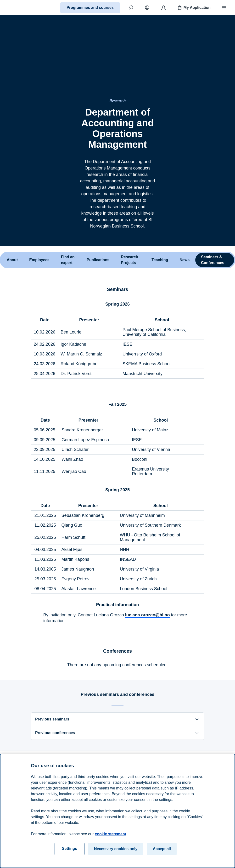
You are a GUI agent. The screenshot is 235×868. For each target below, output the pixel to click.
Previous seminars (117, 719)
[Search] (131, 8)
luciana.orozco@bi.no (148, 615)
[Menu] (224, 8)
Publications (98, 260)
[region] (117, 811)
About (12, 260)
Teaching (160, 260)
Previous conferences (117, 733)
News (185, 260)
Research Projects (129, 260)
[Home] (21, 8)
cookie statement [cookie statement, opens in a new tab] (110, 834)
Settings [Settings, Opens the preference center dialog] (70, 849)
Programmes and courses (90, 8)
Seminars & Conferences (213, 260)
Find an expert (68, 260)
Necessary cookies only (116, 849)
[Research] (118, 101)
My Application (194, 8)
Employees (39, 260)
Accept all (162, 849)
